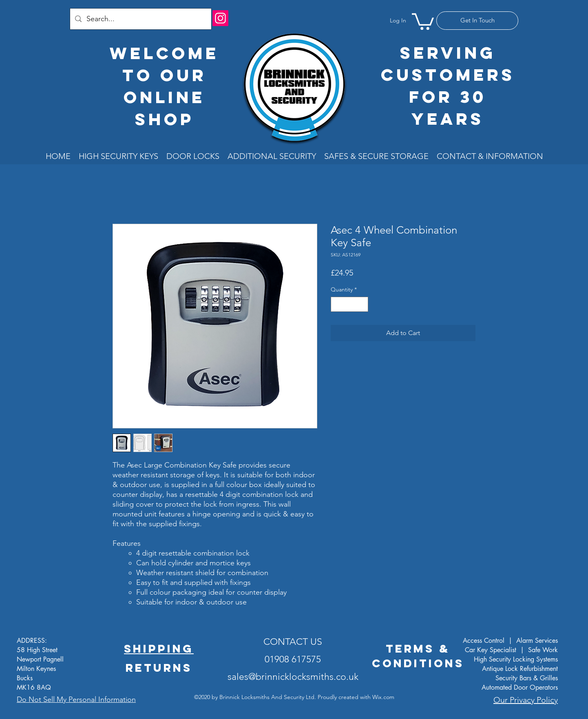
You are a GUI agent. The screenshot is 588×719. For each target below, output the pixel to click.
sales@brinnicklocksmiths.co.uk (293, 677)
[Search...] (140, 19)
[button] (423, 21)
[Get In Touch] (477, 21)
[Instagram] (220, 18)
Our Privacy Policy (526, 700)
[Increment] (362, 304)
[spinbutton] (349, 304)
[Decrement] (337, 304)
